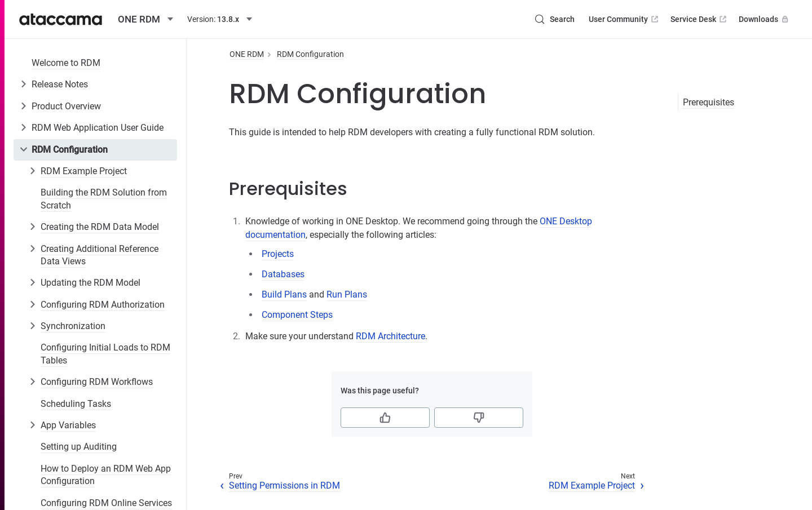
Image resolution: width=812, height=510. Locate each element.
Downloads (765, 19)
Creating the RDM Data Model (100, 227)
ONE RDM (247, 54)
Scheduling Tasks (76, 404)
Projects (278, 254)
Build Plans (284, 294)
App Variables (68, 425)
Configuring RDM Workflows (97, 382)
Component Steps (297, 315)
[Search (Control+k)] (554, 19)
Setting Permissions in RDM (284, 485)
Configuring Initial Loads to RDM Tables (105, 354)
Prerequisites (709, 102)
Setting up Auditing (79, 447)
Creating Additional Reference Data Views (100, 255)
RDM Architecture (390, 336)
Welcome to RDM (66, 63)
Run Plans (347, 294)
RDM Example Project (84, 171)
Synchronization (73, 326)
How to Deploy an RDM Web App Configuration (106, 475)
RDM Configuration (70, 150)
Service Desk (700, 19)
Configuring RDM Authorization (103, 305)
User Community (625, 19)
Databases (283, 274)
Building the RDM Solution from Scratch (104, 199)
